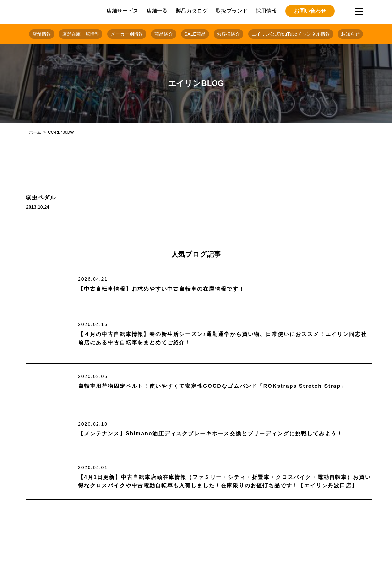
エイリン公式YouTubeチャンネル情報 (291, 34)
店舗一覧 (157, 11)
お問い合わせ (310, 11)
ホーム (35, 132)
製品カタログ (192, 11)
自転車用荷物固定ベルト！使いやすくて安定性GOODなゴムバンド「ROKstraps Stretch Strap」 (212, 386)
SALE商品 (195, 34)
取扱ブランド (232, 11)
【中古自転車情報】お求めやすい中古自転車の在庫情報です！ (161, 289)
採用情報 (266, 11)
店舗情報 (42, 34)
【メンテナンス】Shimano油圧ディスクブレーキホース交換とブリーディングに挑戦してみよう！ (211, 434)
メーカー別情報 (127, 34)
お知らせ (350, 34)
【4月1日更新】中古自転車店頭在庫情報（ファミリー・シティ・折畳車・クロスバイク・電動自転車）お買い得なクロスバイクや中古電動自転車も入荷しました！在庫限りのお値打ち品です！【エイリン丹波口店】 (224, 482)
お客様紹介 (228, 34)
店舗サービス (122, 11)
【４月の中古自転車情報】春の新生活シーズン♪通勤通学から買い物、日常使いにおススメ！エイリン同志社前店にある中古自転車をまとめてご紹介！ (222, 338)
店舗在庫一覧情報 (81, 34)
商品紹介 (164, 34)
